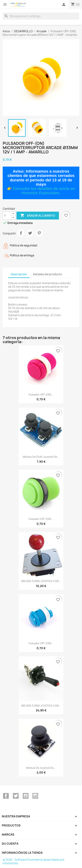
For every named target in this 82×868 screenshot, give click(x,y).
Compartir (21, 233)
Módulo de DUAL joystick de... (41, 457)
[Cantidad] (7, 216)
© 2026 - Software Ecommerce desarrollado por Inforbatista (34, 861)
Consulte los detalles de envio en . (44, 191)
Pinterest (39, 233)
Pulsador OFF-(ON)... (41, 395)
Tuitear (30, 233)
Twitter (16, 796)
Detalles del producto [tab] (48, 274)
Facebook (6, 796)
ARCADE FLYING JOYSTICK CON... (41, 581)
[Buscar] (41, 16)
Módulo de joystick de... (41, 768)
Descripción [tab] (19, 274)
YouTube (26, 796)
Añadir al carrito (38, 216)
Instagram (35, 796)
